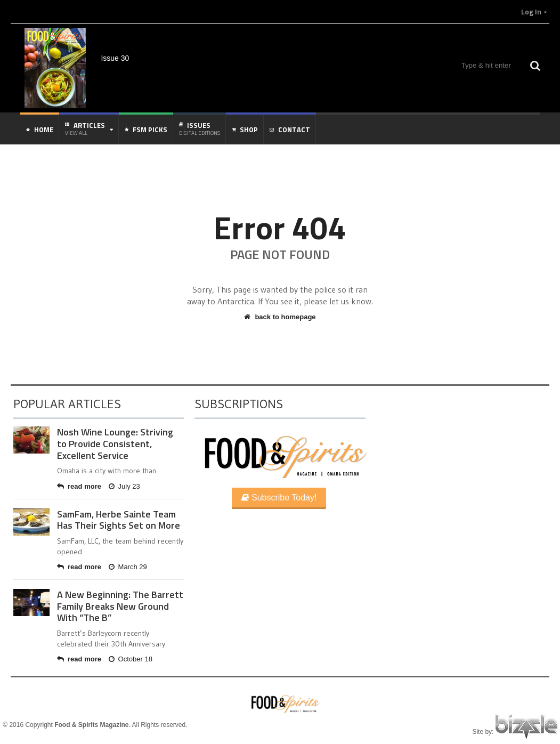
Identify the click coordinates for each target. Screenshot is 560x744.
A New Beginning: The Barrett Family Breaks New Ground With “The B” (120, 606)
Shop (245, 130)
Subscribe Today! (279, 498)
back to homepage (280, 317)
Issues (200, 128)
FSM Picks (146, 130)
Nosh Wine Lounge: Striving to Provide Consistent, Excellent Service (115, 443)
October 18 (131, 659)
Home (40, 130)
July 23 (124, 486)
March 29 (128, 567)
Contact (290, 130)
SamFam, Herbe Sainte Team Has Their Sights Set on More (119, 520)
